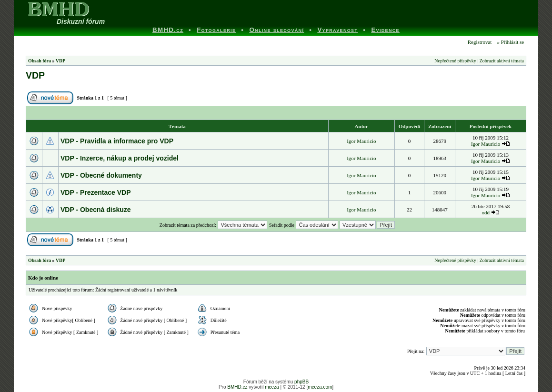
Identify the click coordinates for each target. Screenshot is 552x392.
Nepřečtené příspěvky (455, 61)
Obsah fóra (40, 61)
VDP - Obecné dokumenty (101, 175)
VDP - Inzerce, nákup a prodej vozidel (120, 158)
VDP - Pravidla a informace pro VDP (117, 141)
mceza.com (320, 387)
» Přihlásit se (510, 42)
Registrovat (479, 42)
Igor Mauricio (361, 141)
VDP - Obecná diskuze (96, 210)
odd (486, 212)
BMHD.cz (237, 387)
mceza (272, 387)
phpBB (301, 382)
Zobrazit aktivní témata (502, 61)
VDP (61, 61)
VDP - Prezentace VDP (96, 192)
